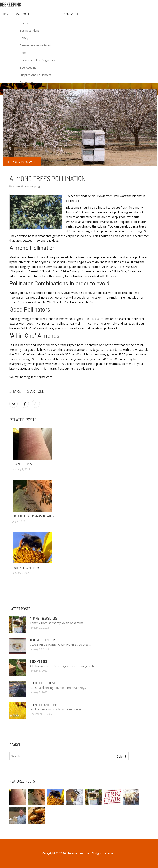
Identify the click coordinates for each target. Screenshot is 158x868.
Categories (24, 14)
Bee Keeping (28, 67)
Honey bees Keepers (26, 568)
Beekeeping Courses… (44, 683)
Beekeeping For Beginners (37, 60)
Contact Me (72, 14)
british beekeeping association (33, 516)
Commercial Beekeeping (36, 112)
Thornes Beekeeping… (44, 640)
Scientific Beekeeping (34, 104)
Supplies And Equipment (35, 75)
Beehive (25, 23)
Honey (24, 38)
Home (7, 14)
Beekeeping (27, 90)
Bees (23, 53)
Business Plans (30, 30)
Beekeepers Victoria (44, 705)
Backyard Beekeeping (34, 97)
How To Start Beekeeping (37, 119)
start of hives (22, 464)
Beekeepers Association (36, 45)
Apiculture (26, 82)
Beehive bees (39, 662)
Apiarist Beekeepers (44, 618)
